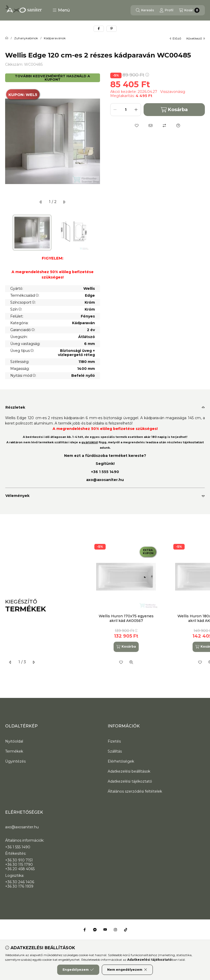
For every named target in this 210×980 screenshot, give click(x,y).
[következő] (64, 202)
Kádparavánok (55, 38)
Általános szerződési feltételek (135, 791)
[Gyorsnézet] (131, 662)
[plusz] (136, 110)
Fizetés (114, 741)
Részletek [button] (15, 407)
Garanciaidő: (23, 330)
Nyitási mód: (23, 376)
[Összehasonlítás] (164, 126)
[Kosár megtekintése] (189, 10)
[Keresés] (145, 10)
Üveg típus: (22, 351)
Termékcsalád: (25, 295)
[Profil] (166, 10)
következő (196, 38)
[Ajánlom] (151, 126)
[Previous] (8, 233)
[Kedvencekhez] (137, 126)
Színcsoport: (23, 302)
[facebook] (99, 29)
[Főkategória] (7, 38)
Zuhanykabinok (26, 38)
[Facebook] (85, 930)
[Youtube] (105, 930)
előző (176, 38)
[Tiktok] (126, 930)
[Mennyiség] (126, 110)
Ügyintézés (15, 761)
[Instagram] (115, 930)
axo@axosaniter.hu (105, 480)
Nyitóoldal (14, 741)
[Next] (97, 233)
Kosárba (174, 110)
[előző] (41, 202)
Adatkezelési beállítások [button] (129, 771)
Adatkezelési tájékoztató (130, 781)
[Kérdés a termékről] (178, 126)
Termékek (14, 751)
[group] (147, 606)
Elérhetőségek (121, 761)
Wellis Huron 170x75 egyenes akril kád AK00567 (126, 618)
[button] (61, 10)
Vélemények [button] (17, 496)
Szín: (16, 309)
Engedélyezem (78, 970)
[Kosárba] (126, 647)
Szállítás (115, 751)
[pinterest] (112, 29)
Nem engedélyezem (127, 970)
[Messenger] (95, 930)
